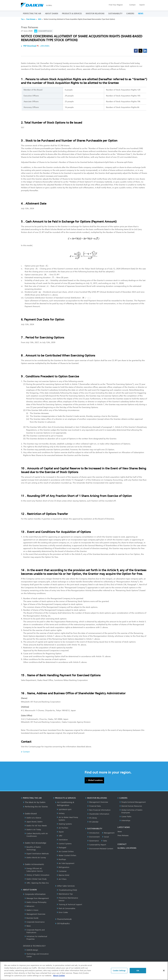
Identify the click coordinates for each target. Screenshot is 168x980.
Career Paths (125, 817)
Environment (94, 837)
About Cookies (59, 976)
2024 (40, 19)
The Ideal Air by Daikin (34, 802)
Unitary (61, 813)
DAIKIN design (31, 950)
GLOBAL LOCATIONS (127, 848)
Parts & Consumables (66, 908)
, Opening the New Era (37, 883)
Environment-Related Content (100, 849)
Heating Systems (64, 824)
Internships (125, 821)
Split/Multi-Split (64, 809)
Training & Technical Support (69, 904)
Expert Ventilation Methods (37, 854)
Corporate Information (34, 894)
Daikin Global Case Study (36, 879)
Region (116, 5)
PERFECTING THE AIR (32, 14)
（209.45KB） (37, 46)
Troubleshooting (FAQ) (67, 890)
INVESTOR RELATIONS (95, 14)
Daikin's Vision (31, 910)
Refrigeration (63, 867)
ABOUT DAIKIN (52, 14)
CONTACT (122, 844)
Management (108, 833)
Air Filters (62, 879)
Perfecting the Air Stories (35, 807)
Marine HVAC (63, 875)
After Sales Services (65, 886)
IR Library (92, 818)
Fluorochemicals (63, 919)
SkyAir (60, 832)
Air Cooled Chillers (65, 852)
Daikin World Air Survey (35, 858)
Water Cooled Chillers (66, 855)
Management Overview (35, 914)
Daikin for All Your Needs (36, 826)
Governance (93, 841)
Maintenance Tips (65, 894)
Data (104, 841)
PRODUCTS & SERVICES (72, 14)
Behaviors (29, 906)
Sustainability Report (97, 845)
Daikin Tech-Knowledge (35, 843)
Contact (132, 5)
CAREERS (130, 14)
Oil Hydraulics (62, 923)
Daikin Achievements (34, 864)
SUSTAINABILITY (115, 14)
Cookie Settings (119, 970)
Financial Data (94, 806)
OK (138, 970)
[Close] (164, 971)
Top (22, 19)
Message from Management (37, 898)
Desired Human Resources (131, 806)
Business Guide (31, 918)
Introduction (93, 833)
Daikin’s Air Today (33, 830)
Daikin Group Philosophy (36, 902)
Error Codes (62, 912)
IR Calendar (93, 822)
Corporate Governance (35, 922)
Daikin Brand (30, 814)
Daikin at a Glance (33, 818)
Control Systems (64, 844)
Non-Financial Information (99, 810)
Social (106, 837)
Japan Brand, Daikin (34, 822)
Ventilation (62, 840)
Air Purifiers (62, 828)
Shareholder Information (98, 814)
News (28, 926)
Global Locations (95, 780)
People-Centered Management (133, 802)
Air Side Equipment (66, 863)
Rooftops (61, 859)
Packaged (61, 848)
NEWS (141, 14)
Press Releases (31, 19)
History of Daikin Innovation (37, 875)
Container (62, 871)
